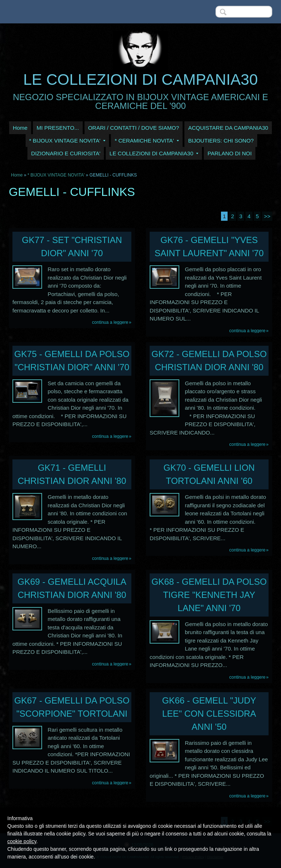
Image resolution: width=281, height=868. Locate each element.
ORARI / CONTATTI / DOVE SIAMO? (134, 128)
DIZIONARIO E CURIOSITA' (66, 153)
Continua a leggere (110, 322)
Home (20, 128)
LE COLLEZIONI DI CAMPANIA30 (140, 79)
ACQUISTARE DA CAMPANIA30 (228, 128)
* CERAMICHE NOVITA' (147, 141)
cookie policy (22, 841)
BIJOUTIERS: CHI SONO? (221, 141)
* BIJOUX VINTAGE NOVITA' (68, 141)
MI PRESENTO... (58, 128)
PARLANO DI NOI (230, 153)
